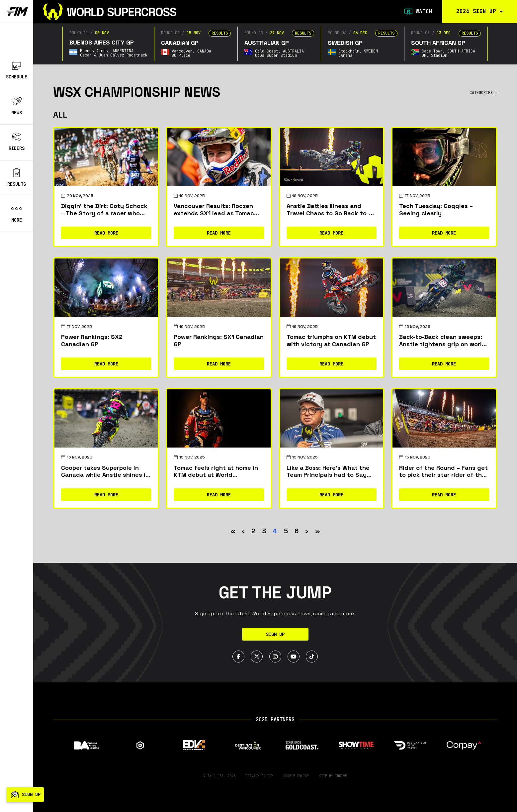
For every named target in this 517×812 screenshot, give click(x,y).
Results (17, 178)
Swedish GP (344, 43)
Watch (417, 12)
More (17, 214)
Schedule (17, 70)
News (17, 106)
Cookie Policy (296, 776)
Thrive (341, 776)
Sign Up (275, 634)
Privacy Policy (259, 776)
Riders (17, 142)
